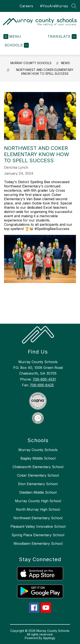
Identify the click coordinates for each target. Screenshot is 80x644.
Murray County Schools (31, 63)
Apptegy (49, 638)
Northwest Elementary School (38, 518)
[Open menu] (12, 37)
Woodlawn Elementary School (38, 543)
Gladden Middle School (38, 492)
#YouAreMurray (54, 6)
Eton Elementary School (38, 484)
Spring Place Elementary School (38, 535)
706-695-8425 (42, 385)
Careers (26, 6)
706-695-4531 (44, 379)
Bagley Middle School (38, 458)
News (65, 63)
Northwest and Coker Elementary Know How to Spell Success (45, 72)
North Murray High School (38, 509)
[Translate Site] (62, 37)
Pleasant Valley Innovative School (38, 526)
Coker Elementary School (38, 475)
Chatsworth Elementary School (38, 467)
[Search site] (74, 6)
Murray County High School (38, 501)
